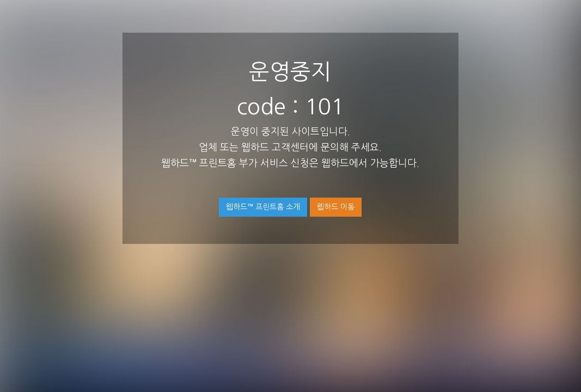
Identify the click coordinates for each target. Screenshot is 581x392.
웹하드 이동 (336, 207)
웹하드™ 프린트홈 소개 (263, 207)
